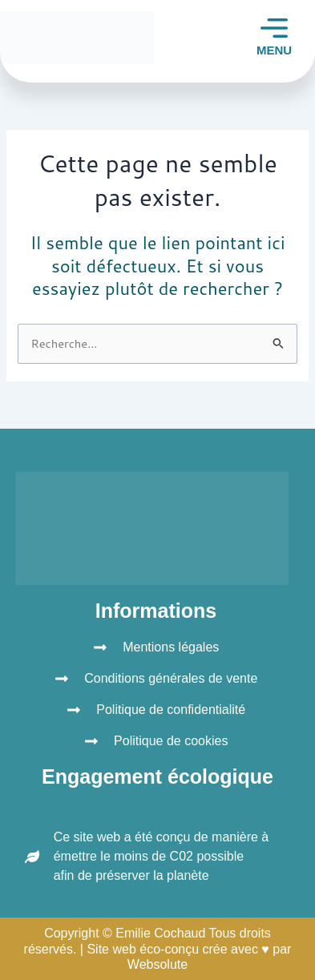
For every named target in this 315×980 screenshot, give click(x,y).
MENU (274, 50)
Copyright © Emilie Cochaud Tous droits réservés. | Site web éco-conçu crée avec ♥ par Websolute (158, 948)
